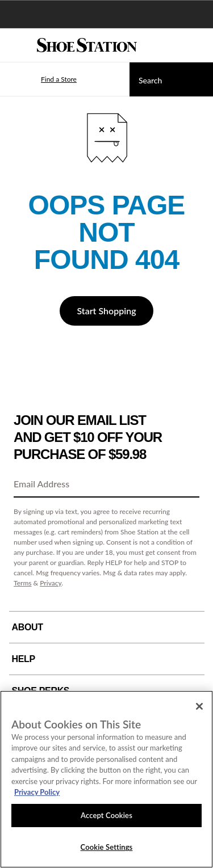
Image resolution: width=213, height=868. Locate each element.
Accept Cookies (106, 815)
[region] (106, 779)
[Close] (199, 706)
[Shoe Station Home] (87, 45)
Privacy (51, 583)
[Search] (171, 79)
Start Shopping (106, 311)
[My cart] (198, 45)
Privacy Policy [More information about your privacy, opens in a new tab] (37, 792)
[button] (42, 79)
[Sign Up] (187, 484)
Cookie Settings (107, 847)
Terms (23, 583)
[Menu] (17, 45)
